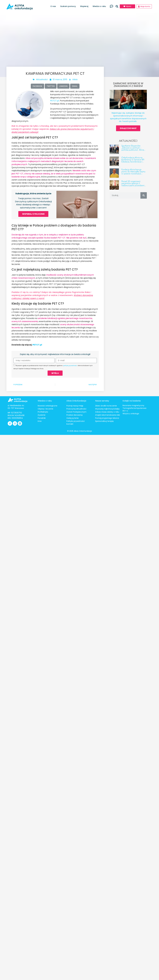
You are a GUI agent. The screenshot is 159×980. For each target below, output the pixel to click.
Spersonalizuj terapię (104, 421)
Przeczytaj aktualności (76, 409)
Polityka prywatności (76, 421)
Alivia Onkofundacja (76, 401)
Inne (40, 421)
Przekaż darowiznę (74, 415)
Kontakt (70, 424)
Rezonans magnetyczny (133, 405)
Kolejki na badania (132, 401)
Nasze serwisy (102, 401)
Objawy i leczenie (45, 409)
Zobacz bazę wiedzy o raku (107, 412)
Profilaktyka (43, 412)
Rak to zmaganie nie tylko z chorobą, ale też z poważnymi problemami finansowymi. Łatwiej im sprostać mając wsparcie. (55, 129)
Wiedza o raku (100, 6)
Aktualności (42, 79)
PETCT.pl (55, 101)
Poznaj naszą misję (75, 406)
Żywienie (42, 415)
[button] (117, 6)
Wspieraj (85, 6)
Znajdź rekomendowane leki (108, 415)
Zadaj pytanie (73, 418)
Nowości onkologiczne (48, 406)
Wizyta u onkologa (131, 414)
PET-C (125, 411)
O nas (54, 6)
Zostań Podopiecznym (76, 412)
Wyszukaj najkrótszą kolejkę (107, 409)
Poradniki (42, 418)
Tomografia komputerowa (134, 408)
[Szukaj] (144, 195)
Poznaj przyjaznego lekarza (107, 418)
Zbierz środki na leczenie (106, 406)
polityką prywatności (70, 366)
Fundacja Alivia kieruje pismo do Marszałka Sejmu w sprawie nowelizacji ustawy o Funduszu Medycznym (133, 174)
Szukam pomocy (69, 6)
